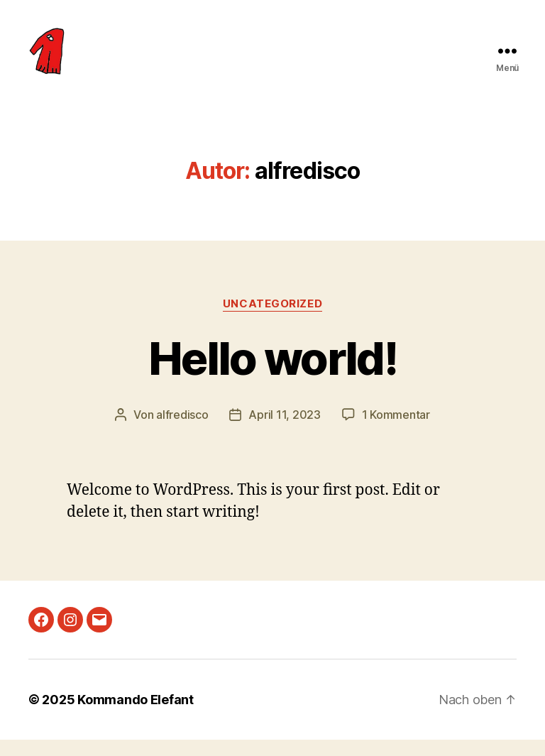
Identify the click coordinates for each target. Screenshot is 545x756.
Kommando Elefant (136, 716)
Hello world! (272, 374)
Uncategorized (272, 320)
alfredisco (182, 431)
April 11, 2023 (284, 431)
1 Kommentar (396, 431)
